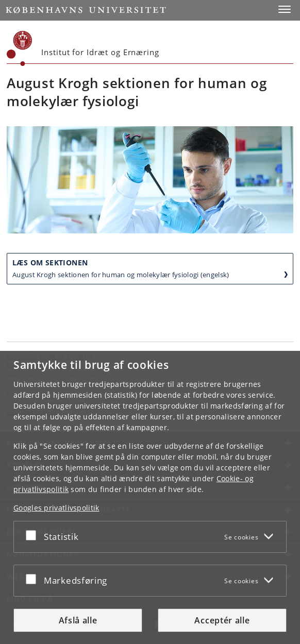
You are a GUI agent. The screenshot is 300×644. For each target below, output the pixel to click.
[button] (285, 9)
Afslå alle (78, 620)
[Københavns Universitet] (20, 48)
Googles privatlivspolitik (56, 508)
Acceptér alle (222, 620)
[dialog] (150, 497)
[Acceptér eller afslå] (34, 535)
